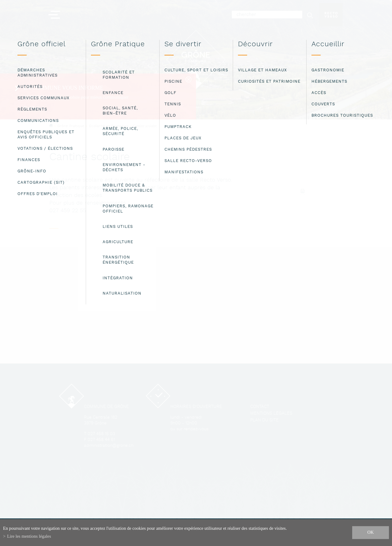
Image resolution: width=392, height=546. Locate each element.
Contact (260, 407)
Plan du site (264, 420)
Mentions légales (271, 414)
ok (371, 532)
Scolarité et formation (109, 126)
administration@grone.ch (109, 446)
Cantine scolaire (145, 126)
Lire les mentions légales (29, 536)
